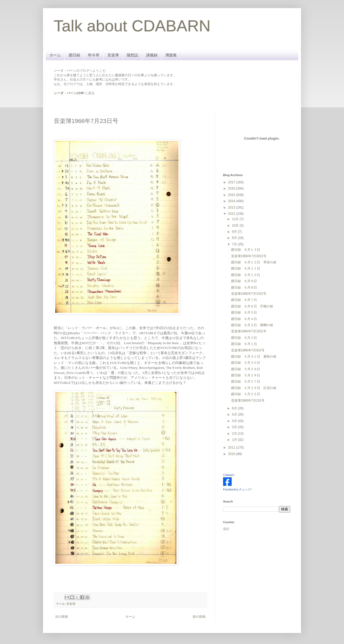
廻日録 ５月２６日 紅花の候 (254, 388)
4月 (235, 421)
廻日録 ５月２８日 (246, 375)
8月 (235, 238)
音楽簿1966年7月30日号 (249, 256)
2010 (232, 454)
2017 (232, 182)
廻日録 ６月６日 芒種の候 (252, 306)
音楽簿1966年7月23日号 (249, 294)
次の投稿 (62, 617)
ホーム (55, 55)
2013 (232, 208)
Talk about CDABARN (132, 26)
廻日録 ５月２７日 (246, 381)
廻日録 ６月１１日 (246, 268)
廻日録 (74, 55)
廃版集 (171, 55)
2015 (232, 195)
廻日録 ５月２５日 (246, 394)
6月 (235, 408)
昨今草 (94, 55)
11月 (236, 219)
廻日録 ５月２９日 (246, 369)
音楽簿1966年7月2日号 (248, 401)
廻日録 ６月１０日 (246, 275)
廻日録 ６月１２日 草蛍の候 (254, 262)
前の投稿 (199, 617)
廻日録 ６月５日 (244, 312)
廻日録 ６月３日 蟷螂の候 (252, 325)
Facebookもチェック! (237, 489)
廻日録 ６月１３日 (246, 250)
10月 (236, 225)
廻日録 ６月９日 (244, 281)
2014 (232, 201)
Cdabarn (229, 475)
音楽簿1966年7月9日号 (248, 350)
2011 (232, 447)
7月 (235, 244)
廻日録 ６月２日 (244, 338)
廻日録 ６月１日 (244, 344)
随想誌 (132, 55)
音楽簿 (113, 55)
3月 (235, 427)
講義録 (152, 55)
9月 (235, 232)
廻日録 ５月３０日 (246, 363)
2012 (232, 214)
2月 (235, 434)
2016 (232, 188)
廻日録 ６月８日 (244, 288)
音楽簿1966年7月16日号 (249, 331)
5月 (235, 414)
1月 (235, 440)
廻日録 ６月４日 (244, 319)
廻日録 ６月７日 (244, 300)
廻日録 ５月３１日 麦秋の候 (254, 356)
